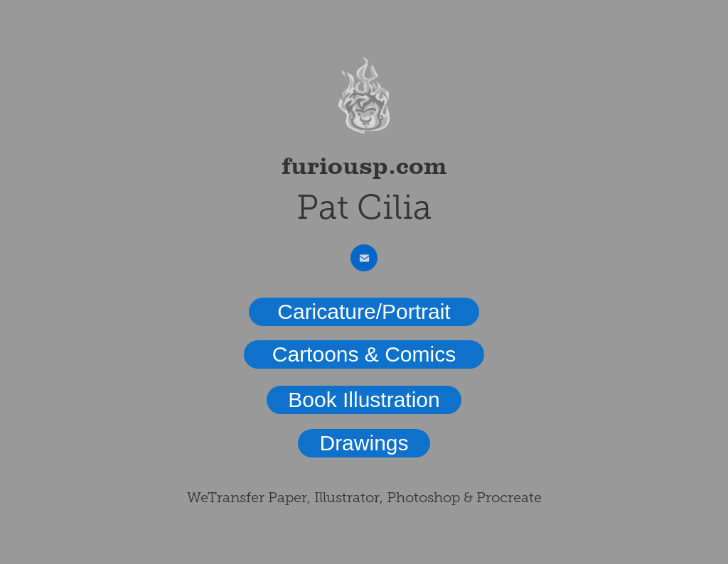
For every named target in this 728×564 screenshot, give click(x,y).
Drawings (364, 443)
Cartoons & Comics (364, 354)
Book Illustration (364, 400)
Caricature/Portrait (364, 311)
